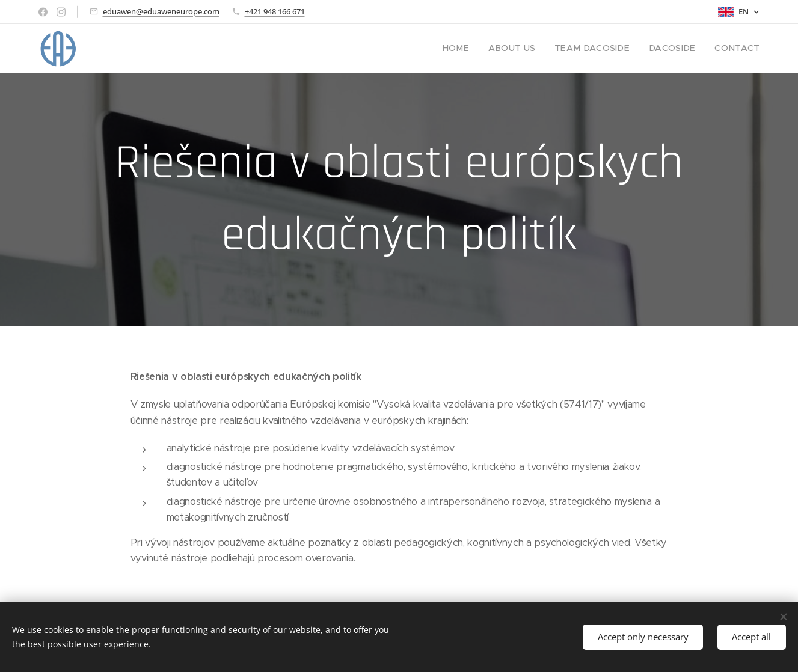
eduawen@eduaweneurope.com (161, 11)
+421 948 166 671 (275, 11)
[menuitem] (479, 49)
